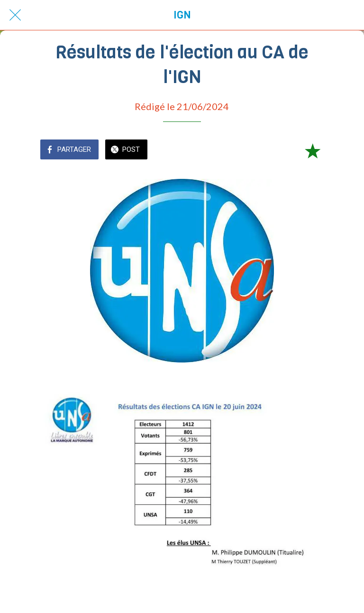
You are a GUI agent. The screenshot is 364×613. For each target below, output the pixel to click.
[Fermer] (15, 15)
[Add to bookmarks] (312, 150)
